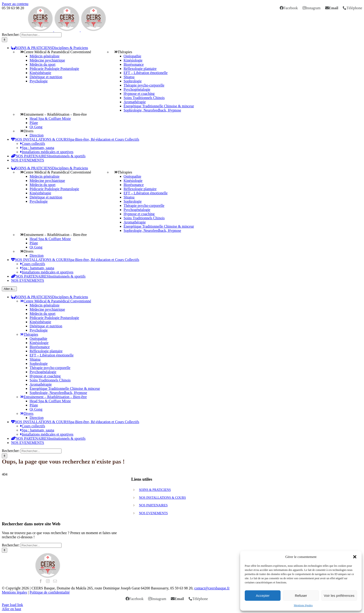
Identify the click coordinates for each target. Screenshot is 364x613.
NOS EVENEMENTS (153, 513)
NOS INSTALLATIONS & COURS (162, 498)
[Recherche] (5, 40)
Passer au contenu (15, 4)
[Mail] (55, 581)
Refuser (301, 596)
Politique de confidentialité (50, 592)
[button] (355, 557)
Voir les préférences (339, 596)
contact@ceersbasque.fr (212, 588)
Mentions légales (303, 605)
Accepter (263, 596)
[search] (41, 35)
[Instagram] (48, 581)
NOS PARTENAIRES (153, 505)
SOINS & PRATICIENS (155, 490)
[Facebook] (41, 581)
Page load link (12, 605)
